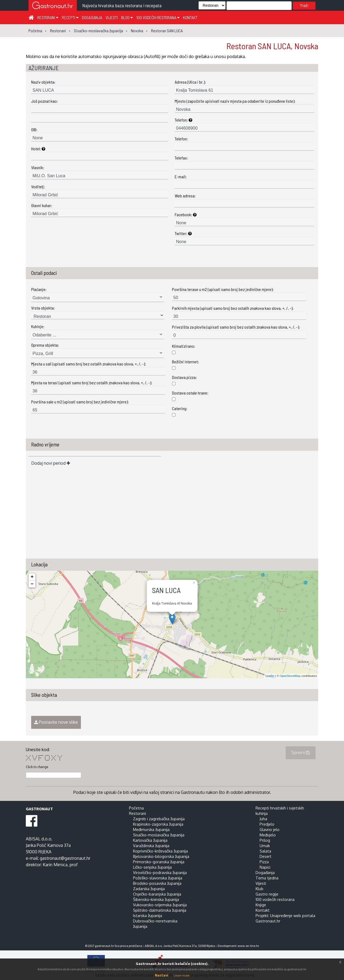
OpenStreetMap (290, 676)
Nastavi (162, 975)
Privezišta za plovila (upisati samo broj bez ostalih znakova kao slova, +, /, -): (236, 327)
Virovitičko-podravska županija (160, 872)
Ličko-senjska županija (152, 867)
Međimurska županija (151, 829)
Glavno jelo (270, 829)
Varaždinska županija (151, 846)
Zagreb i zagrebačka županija (159, 819)
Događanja (92, 17)
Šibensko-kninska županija (156, 899)
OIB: (34, 129)
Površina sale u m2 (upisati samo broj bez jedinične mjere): (80, 402)
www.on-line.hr (248, 946)
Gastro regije (267, 894)
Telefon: (184, 120)
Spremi (301, 752)
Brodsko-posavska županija (157, 883)
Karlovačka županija (150, 840)
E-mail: (181, 177)
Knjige (261, 905)
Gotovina (41, 298)
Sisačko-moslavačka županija (159, 835)
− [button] (32, 584)
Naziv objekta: (43, 82)
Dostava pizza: (184, 377)
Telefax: (181, 158)
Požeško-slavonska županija (158, 878)
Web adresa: (185, 196)
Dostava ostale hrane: (190, 393)
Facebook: (186, 214)
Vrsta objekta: (43, 308)
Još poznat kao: (44, 101)
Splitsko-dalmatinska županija (160, 910)
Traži (304, 6)
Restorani (48, 17)
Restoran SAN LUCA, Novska (272, 46)
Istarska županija (148, 915)
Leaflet (270, 676)
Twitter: (183, 233)
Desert (266, 856)
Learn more (182, 975)
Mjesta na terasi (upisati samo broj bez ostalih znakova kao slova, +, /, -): (92, 383)
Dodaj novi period (51, 463)
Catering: (180, 408)
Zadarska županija (149, 889)
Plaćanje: (39, 289)
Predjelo (267, 824)
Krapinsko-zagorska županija (158, 824)
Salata (265, 851)
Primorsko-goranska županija (159, 862)
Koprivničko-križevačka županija (160, 851)
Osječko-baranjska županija (157, 894)
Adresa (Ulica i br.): (190, 82)
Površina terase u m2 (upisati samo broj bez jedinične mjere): (223, 289)
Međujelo (268, 835)
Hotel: (38, 149)
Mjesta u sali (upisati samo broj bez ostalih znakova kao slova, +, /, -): (89, 364)
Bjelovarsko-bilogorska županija (161, 856)
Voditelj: (38, 187)
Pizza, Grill (43, 354)
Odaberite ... (44, 335)
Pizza (264, 862)
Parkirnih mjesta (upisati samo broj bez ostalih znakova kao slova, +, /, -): (233, 308)
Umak (265, 846)
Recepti (70, 17)
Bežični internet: (185, 362)
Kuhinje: (38, 326)
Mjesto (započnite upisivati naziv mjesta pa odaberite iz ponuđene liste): (235, 101)
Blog (127, 17)
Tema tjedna (267, 878)
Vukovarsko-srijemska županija (160, 905)
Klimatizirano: (184, 346)
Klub (259, 889)
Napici (265, 867)
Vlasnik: (38, 167)
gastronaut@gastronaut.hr (65, 858)
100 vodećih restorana (158, 17)
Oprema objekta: (45, 345)
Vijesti (112, 17)
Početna (136, 808)
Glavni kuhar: (42, 205)
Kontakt (190, 17)
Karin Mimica (55, 865)
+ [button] (32, 577)
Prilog (265, 840)
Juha (263, 819)
